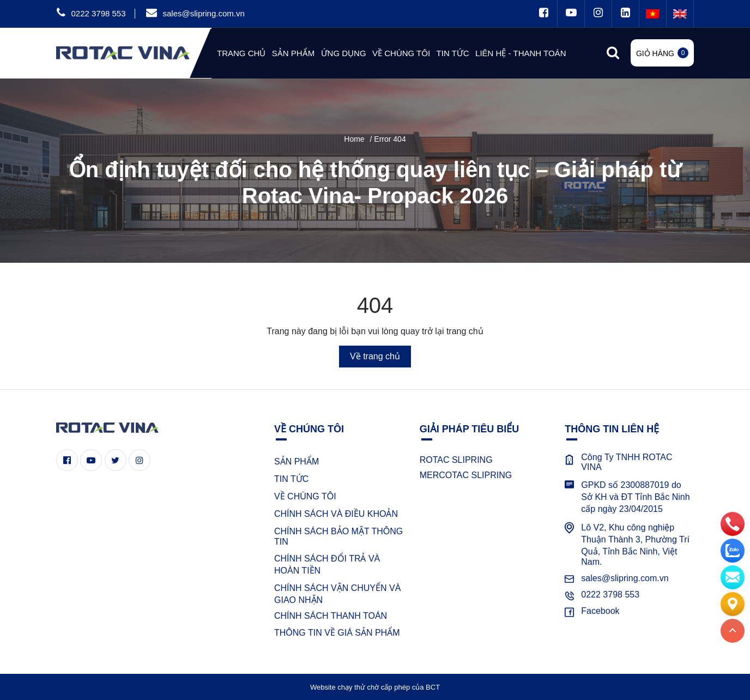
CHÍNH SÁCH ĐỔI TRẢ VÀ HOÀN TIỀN (327, 565)
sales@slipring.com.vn (203, 13)
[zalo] (733, 550)
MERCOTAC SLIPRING (466, 475)
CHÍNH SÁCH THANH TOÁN (331, 616)
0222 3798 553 (98, 13)
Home (354, 139)
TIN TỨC (291, 479)
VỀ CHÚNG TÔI (305, 496)
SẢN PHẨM (297, 461)
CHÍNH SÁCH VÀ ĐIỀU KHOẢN (336, 514)
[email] (733, 577)
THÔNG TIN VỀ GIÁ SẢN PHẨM (337, 633)
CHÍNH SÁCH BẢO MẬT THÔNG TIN (338, 536)
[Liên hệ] (733, 604)
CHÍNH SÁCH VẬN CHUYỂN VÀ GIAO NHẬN (337, 594)
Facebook (600, 611)
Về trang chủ (375, 356)
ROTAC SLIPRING (456, 460)
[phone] (733, 523)
